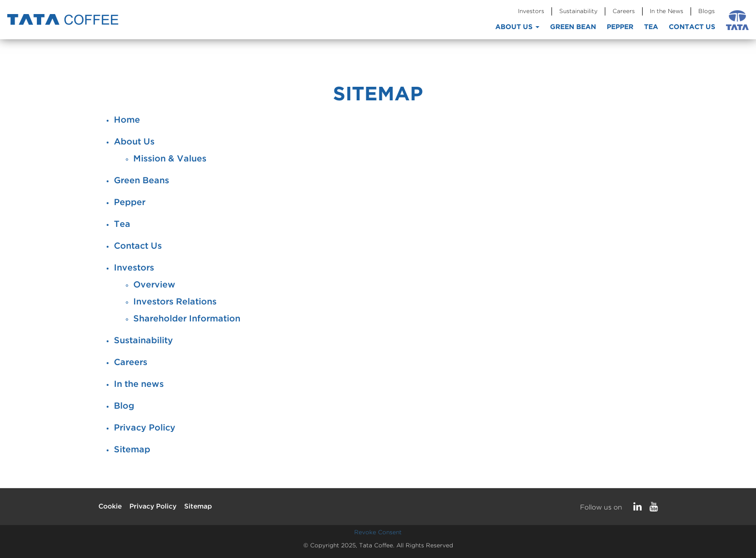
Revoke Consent (378, 533)
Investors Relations (175, 302)
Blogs (707, 11)
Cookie (110, 507)
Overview (154, 285)
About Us (517, 27)
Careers (624, 11)
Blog (124, 406)
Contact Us (692, 27)
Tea (651, 27)
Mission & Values (170, 159)
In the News (667, 11)
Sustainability (578, 11)
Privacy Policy (145, 428)
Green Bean (573, 27)
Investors (531, 11)
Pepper (620, 27)
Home (127, 120)
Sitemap (132, 450)
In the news (139, 384)
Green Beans (142, 181)
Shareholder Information (187, 319)
